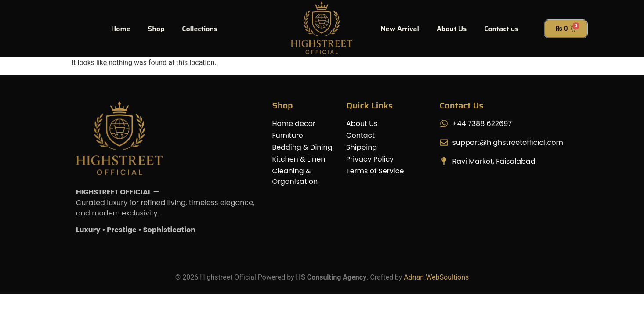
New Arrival (400, 29)
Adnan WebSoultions (436, 277)
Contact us (501, 29)
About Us (452, 29)
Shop (156, 29)
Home (121, 29)
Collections (200, 29)
